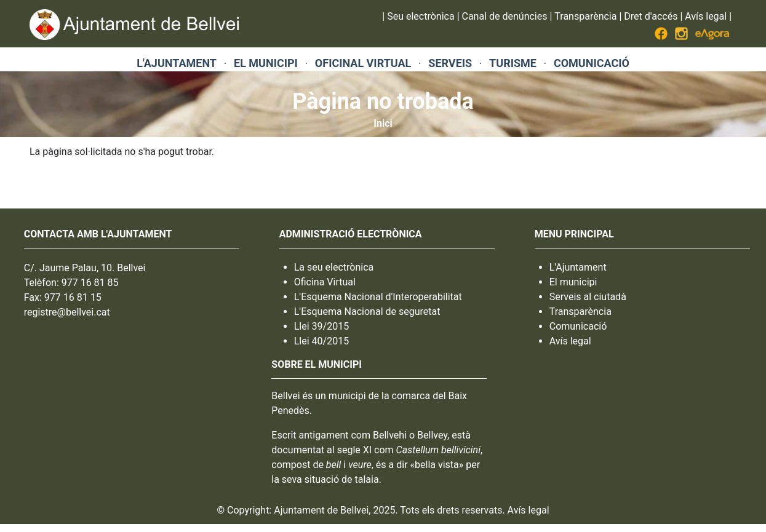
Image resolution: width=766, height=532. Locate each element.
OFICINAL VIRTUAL (363, 63)
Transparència (585, 16)
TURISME (513, 63)
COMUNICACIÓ (592, 63)
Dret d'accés (651, 16)
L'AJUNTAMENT (177, 63)
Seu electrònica (421, 16)
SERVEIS (450, 63)
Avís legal (706, 16)
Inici (383, 123)
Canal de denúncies (505, 16)
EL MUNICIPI (266, 63)
